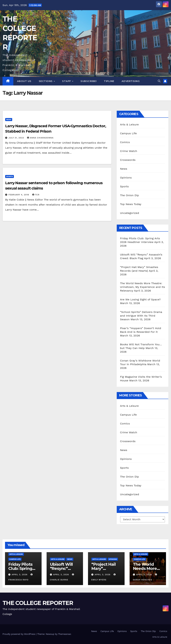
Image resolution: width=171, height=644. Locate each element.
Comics (125, 142)
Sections (46, 81)
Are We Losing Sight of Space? (140, 299)
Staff (67, 81)
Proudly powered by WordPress (19, 634)
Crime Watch (129, 151)
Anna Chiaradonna (40, 138)
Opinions (126, 178)
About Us (24, 81)
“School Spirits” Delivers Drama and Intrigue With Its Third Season (141, 316)
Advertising (131, 81)
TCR (36, 195)
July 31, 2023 (17, 138)
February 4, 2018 (19, 195)
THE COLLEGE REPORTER (38, 603)
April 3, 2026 (20, 575)
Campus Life (128, 133)
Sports (10, 176)
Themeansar (65, 634)
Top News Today (131, 204)
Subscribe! (89, 81)
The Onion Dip (130, 195)
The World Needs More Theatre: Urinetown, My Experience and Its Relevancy (143, 287)
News (9, 119)
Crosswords (128, 160)
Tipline (109, 81)
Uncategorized (130, 213)
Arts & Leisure (129, 124)
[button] (159, 81)
